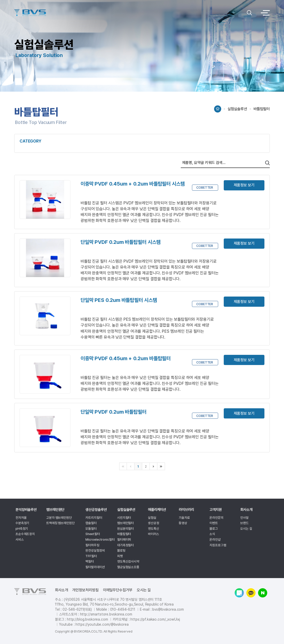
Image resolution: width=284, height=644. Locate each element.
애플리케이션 (157, 510)
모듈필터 (91, 529)
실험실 (152, 518)
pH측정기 (22, 529)
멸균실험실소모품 (128, 567)
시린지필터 (124, 518)
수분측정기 (23, 523)
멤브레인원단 (55, 510)
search (267, 163)
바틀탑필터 (124, 534)
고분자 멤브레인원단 (59, 518)
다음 (154, 466)
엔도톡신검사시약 (128, 561)
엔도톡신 (154, 529)
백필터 (90, 561)
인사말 (244, 518)
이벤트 (214, 523)
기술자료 (184, 518)
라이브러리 (186, 510)
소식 (212, 534)
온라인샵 (215, 540)
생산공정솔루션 (96, 510)
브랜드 (244, 523)
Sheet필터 (93, 534)
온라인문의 (216, 518)
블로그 (214, 529)
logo (129, 13)
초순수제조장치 (25, 534)
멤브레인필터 (125, 523)
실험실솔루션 (126, 510)
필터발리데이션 (95, 567)
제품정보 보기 (244, 185)
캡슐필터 (91, 523)
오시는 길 (246, 529)
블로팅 (121, 550)
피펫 (120, 556)
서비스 (20, 540)
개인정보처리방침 (85, 590)
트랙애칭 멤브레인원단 (61, 523)
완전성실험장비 (95, 550)
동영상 (183, 523)
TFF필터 (91, 556)
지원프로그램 (218, 545)
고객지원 (216, 510)
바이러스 (154, 534)
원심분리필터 (125, 529)
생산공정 (154, 523)
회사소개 (246, 510)
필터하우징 (92, 545)
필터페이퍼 (124, 540)
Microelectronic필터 (100, 540)
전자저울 (21, 518)
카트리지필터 (94, 518)
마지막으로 (161, 466)
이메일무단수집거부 (118, 590)
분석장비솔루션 (26, 510)
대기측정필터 (125, 545)
